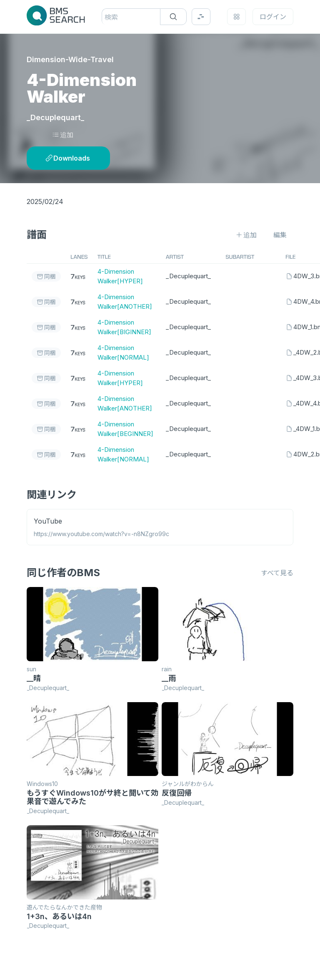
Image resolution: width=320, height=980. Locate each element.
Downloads (68, 158)
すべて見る (277, 573)
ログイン (273, 17)
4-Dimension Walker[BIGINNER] (124, 327)
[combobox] (106, 17)
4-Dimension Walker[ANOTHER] (125, 302)
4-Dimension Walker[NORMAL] (123, 353)
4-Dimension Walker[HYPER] (120, 276)
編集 (280, 235)
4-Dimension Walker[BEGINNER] (125, 429)
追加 (63, 135)
